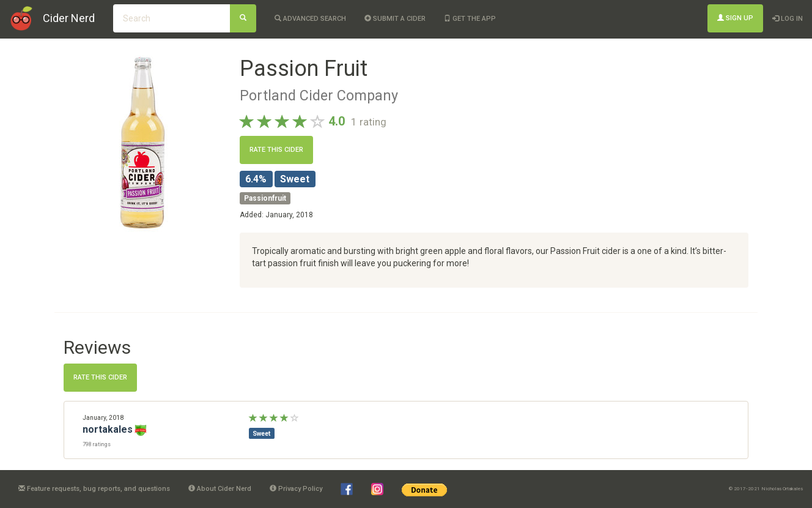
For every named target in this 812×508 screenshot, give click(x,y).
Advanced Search (310, 19)
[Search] (243, 18)
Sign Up (735, 18)
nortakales (108, 429)
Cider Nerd (69, 18)
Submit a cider (395, 19)
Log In (788, 19)
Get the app (470, 19)
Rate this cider (276, 150)
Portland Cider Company (319, 95)
